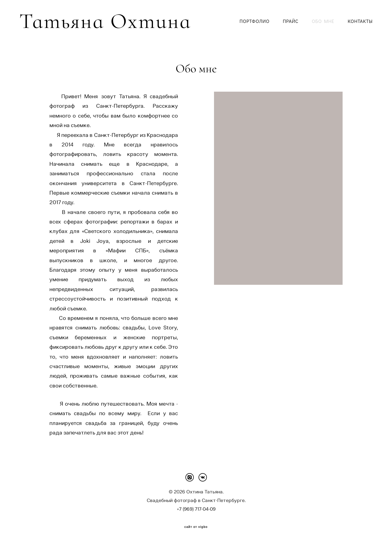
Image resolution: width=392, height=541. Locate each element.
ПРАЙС (291, 21)
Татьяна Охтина (82, 21)
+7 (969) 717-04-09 (196, 509)
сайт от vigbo (196, 527)
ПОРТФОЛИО (255, 21)
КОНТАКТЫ (360, 21)
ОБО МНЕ (323, 21)
